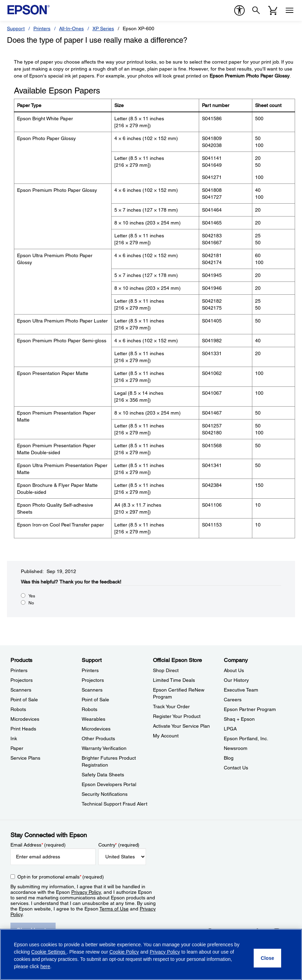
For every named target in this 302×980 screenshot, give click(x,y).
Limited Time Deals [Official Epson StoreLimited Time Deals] (174, 680)
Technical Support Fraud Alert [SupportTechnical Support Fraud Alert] (115, 804)
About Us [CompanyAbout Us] (234, 670)
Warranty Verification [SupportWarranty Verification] (104, 748)
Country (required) (119, 845)
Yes (32, 596)
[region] (151, 954)
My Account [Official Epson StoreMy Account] (166, 736)
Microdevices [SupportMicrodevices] (96, 729)
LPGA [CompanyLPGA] (230, 729)
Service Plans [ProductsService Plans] (25, 758)
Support (16, 28)
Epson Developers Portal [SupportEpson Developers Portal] (109, 784)
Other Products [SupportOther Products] (98, 738)
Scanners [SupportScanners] (92, 690)
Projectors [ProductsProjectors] (22, 680)
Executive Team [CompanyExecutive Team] (241, 690)
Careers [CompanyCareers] (233, 700)
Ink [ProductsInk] (14, 738)
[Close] (267, 958)
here (45, 966)
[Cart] (273, 10)
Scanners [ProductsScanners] (21, 690)
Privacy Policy (86, 892)
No (31, 603)
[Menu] (289, 10)
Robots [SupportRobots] (89, 709)
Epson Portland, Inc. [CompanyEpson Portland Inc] (246, 738)
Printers (42, 28)
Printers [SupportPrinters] (90, 670)
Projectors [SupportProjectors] (93, 680)
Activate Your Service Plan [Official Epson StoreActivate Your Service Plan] (181, 726)
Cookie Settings (49, 952)
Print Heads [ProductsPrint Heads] (23, 729)
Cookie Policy (124, 952)
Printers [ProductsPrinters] (19, 670)
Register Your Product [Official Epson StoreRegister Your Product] (177, 716)
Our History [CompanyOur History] (236, 680)
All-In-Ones (71, 28)
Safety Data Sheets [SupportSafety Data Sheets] (103, 775)
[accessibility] (239, 10)
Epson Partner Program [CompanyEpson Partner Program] (250, 709)
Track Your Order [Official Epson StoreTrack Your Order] (171, 707)
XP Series (103, 28)
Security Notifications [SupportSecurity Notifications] (105, 794)
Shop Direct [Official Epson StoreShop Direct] (166, 670)
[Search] (256, 10)
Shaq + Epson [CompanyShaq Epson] (239, 719)
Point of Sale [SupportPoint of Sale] (95, 700)
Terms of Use (114, 909)
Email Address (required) (38, 845)
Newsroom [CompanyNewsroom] (236, 748)
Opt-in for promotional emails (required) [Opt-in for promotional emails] (61, 877)
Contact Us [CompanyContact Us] (236, 768)
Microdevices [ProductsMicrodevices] (25, 719)
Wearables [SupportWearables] (93, 719)
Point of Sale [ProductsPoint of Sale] (24, 700)
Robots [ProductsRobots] (18, 709)
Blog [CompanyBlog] (229, 758)
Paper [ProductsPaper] (17, 748)
